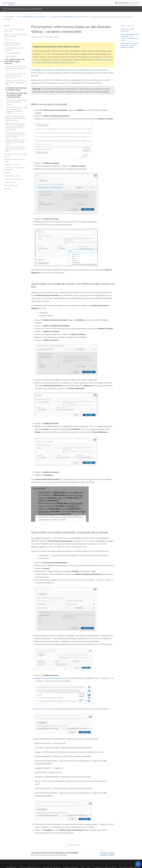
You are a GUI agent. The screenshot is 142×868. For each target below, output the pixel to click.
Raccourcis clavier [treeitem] (10, 182)
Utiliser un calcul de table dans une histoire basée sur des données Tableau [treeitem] (16, 149)
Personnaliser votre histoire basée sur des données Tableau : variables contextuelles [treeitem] (17, 95)
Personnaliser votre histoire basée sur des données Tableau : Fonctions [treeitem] (17, 102)
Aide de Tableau (9, 17)
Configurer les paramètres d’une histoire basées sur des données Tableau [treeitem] (16, 83)
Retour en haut (73, 845)
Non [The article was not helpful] (111, 854)
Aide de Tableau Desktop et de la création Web (31, 17)
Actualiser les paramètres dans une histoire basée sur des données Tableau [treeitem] (16, 142)
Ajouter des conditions (43, 709)
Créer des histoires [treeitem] (10, 56)
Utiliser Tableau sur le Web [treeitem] (12, 176)
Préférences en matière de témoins (105, 867)
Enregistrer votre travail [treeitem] (12, 165)
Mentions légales (11, 867)
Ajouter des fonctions (47, 225)
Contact (89, 867)
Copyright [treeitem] (7, 189)
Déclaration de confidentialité (52, 867)
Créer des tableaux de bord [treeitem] (13, 53)
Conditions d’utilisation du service (29, 867)
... (48, 17)
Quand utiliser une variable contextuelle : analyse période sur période (130, 45)
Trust (82, 867)
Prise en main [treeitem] (9, 40)
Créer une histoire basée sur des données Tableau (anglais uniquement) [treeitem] (14, 61)
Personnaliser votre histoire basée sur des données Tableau (70, 17)
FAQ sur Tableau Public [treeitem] (11, 185)
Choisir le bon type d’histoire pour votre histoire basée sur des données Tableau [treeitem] (16, 76)
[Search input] (129, 3)
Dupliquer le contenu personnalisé (48, 678)
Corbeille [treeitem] (7, 173)
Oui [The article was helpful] (103, 854)
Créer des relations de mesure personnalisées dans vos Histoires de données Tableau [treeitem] (16, 135)
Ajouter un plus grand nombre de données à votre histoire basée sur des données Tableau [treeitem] (16, 119)
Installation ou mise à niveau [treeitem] (13, 179)
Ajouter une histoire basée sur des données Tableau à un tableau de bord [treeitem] (16, 69)
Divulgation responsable (71, 867)
